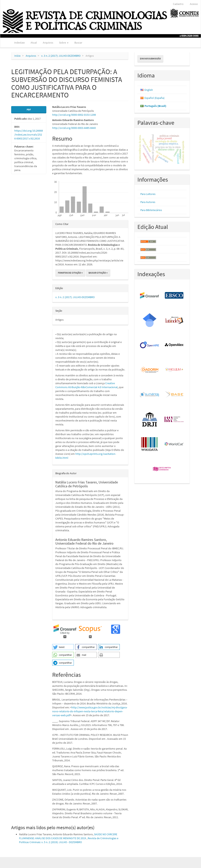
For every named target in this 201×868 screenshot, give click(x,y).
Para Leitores (148, 194)
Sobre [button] (64, 43)
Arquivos (48, 43)
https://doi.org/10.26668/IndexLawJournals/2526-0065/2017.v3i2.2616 (29, 135)
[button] (63, 647)
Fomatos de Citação (70, 273)
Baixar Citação (98, 273)
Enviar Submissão (150, 59)
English (149, 90)
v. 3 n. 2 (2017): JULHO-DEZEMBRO (61, 56)
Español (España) (154, 98)
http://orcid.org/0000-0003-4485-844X (74, 128)
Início (17, 56)
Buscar (78, 43)
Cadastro (178, 4)
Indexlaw (19, 43)
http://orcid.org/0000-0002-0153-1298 (74, 115)
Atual (34, 43)
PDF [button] (29, 110)
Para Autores (148, 202)
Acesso (194, 4)
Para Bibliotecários (151, 210)
